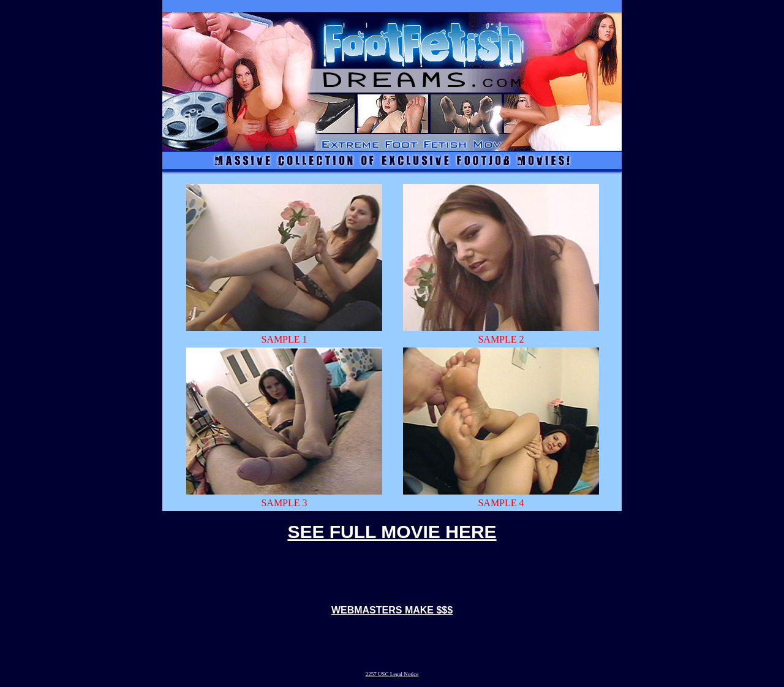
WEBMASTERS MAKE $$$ (392, 610)
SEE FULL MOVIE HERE (392, 532)
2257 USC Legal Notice (392, 674)
